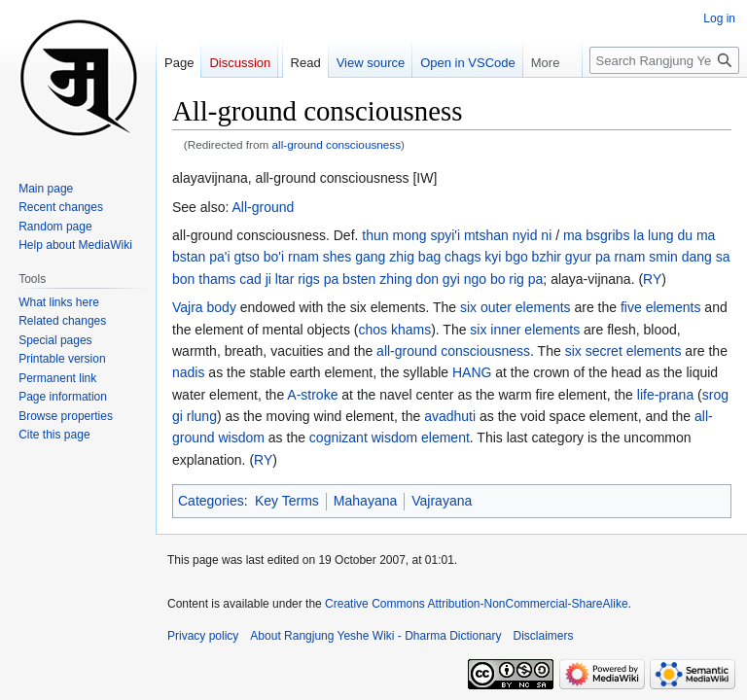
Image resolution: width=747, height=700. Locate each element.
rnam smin (645, 257)
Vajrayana (442, 501)
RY (652, 279)
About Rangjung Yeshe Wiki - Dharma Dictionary (375, 636)
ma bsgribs (596, 235)
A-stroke (312, 395)
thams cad (230, 279)
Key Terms (287, 501)
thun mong (394, 235)
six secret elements (623, 351)
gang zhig (385, 257)
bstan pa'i (201, 257)
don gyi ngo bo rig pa (480, 279)
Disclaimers (544, 636)
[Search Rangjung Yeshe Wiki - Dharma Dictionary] (664, 60)
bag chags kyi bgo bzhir (490, 257)
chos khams (394, 330)
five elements (660, 307)
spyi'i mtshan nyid (483, 235)
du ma (696, 235)
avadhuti (450, 416)
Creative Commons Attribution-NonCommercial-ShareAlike (476, 604)
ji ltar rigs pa (302, 279)
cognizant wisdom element (390, 437)
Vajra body (204, 307)
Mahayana (365, 501)
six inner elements (525, 330)
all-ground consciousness (337, 144)
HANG (472, 372)
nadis (188, 372)
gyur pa (588, 257)
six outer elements (516, 307)
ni (546, 235)
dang (697, 257)
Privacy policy (203, 636)
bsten (359, 279)
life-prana (665, 395)
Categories (211, 501)
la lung (653, 235)
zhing (395, 279)
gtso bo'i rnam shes (292, 257)
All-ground (264, 207)
